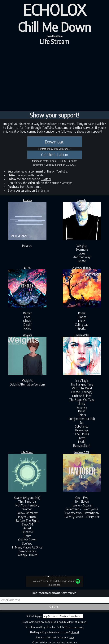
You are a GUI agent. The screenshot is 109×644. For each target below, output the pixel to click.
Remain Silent (82, 446)
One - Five (82, 498)
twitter (52, 643)
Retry (27, 536)
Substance (82, 426)
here (72, 637)
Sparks (82, 328)
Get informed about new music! (54, 593)
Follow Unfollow (27, 513)
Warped (27, 509)
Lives (82, 253)
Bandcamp (34, 187)
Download (55, 142)
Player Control (27, 517)
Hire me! (75, 632)
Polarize (27, 246)
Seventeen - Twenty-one (82, 509)
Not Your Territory (27, 505)
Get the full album (55, 155)
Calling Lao (82, 325)
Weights (82, 246)
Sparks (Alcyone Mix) (27, 498)
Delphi (27, 325)
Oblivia (27, 321)
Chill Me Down (27, 540)
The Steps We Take (82, 400)
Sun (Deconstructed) (82, 419)
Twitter (46, 179)
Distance (27, 532)
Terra (82, 438)
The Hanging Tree (82, 384)
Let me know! (81, 622)
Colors (82, 415)
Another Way (82, 257)
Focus (82, 321)
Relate (82, 261)
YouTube (62, 171)
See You (27, 544)
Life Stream (54, 41)
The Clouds (82, 434)
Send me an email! (75, 627)
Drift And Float (82, 396)
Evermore (82, 249)
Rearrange (82, 430)
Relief (82, 411)
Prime (82, 313)
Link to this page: (34, 616)
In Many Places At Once (27, 547)
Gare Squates (27, 551)
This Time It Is (27, 501)
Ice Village (82, 381)
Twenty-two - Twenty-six (82, 513)
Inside (82, 442)
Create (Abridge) (82, 392)
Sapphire (82, 407)
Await (27, 528)
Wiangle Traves (27, 555)
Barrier (27, 313)
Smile (82, 403)
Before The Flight (27, 521)
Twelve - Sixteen (82, 505)
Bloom (82, 317)
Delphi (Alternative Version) (27, 384)
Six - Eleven (82, 501)
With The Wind (82, 388)
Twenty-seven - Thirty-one (82, 517)
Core (27, 317)
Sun (82, 423)
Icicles (27, 328)
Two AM (27, 524)
